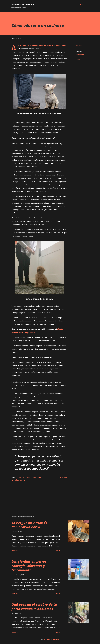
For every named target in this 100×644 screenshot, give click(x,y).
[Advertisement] (39, 495)
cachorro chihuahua (59, 397)
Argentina (22, 480)
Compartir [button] (79, 45)
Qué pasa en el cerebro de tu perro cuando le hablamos (34, 607)
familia (78, 59)
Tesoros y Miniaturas (23, 5)
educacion (79, 57)
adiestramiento (80, 54)
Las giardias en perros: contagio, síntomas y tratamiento (30, 566)
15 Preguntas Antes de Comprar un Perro (29, 525)
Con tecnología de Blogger (50, 639)
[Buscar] (81, 5)
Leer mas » (58, 551)
